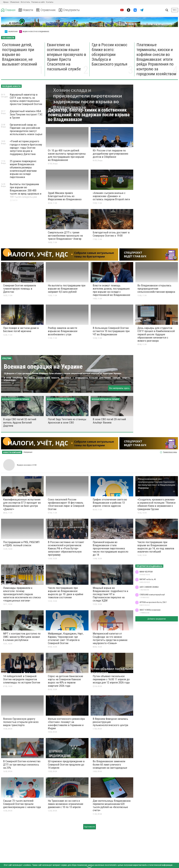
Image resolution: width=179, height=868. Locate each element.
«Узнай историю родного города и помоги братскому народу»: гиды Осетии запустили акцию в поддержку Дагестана (26, 148)
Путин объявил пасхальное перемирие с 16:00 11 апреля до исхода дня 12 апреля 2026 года (111, 679)
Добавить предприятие (157, 619)
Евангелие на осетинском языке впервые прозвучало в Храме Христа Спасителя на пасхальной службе (67, 57)
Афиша (6, 2)
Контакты (50, 2)
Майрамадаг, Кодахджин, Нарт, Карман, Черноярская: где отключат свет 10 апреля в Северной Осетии (66, 638)
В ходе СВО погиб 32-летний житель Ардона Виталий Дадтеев (20, 422)
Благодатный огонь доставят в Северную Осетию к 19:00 (111, 234)
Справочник (47, 10)
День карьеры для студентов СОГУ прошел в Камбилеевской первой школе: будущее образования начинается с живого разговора (156, 334)
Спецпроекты (70, 10)
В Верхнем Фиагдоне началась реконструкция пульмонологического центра (110, 722)
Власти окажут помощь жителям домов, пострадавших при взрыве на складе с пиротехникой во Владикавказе (111, 290)
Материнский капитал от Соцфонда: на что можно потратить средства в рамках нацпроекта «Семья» (110, 638)
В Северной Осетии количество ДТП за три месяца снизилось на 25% (22, 764)
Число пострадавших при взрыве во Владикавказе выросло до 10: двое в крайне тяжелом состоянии (66, 593)
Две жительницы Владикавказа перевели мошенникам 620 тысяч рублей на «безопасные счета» (112, 806)
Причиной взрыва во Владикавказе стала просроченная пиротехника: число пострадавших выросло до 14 (111, 549)
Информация (28, 452)
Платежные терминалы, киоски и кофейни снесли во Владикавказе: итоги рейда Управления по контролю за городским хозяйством (156, 59)
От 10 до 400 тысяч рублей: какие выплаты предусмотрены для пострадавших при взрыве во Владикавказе (67, 155)
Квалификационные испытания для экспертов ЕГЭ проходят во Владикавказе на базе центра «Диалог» (22, 504)
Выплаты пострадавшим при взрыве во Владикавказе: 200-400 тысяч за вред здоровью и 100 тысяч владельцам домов (26, 192)
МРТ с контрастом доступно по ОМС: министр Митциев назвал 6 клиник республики (22, 637)
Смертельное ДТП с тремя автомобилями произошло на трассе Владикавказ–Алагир (65, 236)
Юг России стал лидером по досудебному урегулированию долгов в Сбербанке (110, 154)
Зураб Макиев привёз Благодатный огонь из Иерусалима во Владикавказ (65, 196)
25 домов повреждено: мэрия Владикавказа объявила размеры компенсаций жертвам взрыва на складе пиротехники (23, 169)
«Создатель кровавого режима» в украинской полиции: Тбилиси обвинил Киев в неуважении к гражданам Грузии (156, 504)
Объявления (15, 2)
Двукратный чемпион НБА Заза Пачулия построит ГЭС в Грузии (26, 114)
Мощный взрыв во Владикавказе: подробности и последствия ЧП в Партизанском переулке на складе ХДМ (110, 594)
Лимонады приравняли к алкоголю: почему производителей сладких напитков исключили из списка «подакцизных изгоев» (22, 594)
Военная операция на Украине (43, 367)
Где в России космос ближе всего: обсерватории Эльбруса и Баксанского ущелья (109, 54)
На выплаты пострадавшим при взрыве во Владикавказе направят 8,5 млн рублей (67, 289)
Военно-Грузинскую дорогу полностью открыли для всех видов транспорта (21, 722)
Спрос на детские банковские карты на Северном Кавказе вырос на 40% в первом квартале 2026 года (65, 681)
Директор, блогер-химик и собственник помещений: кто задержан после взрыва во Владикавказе (89, 115)
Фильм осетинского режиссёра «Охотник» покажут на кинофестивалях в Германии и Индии (66, 724)
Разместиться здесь (170, 452)
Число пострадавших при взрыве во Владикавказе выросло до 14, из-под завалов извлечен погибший (156, 547)
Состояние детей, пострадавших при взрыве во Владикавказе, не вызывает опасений (20, 54)
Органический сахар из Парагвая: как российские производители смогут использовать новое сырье (26, 129)
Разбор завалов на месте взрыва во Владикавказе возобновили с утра (63, 331)
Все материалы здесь (119, 388)
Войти (175, 10)
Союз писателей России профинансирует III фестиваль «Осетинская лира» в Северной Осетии (66, 504)
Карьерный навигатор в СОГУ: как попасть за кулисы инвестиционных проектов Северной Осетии (26, 99)
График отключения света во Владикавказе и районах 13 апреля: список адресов (110, 503)
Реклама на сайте (38, 2)
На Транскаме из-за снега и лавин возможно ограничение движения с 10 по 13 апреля (66, 804)
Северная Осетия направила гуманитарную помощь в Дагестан (20, 289)
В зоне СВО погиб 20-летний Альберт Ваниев (109, 421)
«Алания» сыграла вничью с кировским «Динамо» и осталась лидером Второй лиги (111, 196)
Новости (26, 10)
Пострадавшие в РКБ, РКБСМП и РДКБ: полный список (21, 544)
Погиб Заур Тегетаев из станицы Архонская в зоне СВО (67, 421)
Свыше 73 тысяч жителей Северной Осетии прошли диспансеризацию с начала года (22, 804)
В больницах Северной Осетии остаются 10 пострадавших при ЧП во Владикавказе (111, 331)
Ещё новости (90, 827)
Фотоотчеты (25, 2)
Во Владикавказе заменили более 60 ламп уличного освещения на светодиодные (110, 764)
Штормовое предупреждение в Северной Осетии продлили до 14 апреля (66, 764)
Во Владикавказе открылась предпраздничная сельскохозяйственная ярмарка (156, 289)
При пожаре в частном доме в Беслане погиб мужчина (21, 330)
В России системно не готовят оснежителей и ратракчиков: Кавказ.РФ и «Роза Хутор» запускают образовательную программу (66, 549)
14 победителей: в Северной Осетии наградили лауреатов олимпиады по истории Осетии (22, 679)
